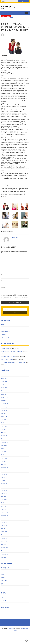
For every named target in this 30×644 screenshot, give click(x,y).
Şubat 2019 (4, 532)
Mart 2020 (4, 497)
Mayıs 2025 (4, 407)
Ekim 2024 (4, 429)
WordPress (11, 629)
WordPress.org (5, 607)
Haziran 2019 (4, 519)
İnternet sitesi (4, 288)
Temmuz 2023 (5, 439)
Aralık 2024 (4, 423)
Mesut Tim (4, 581)
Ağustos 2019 (5, 513)
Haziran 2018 (4, 554)
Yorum (3, 256)
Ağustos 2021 (5, 484)
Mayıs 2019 (4, 522)
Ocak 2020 (4, 500)
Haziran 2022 (4, 471)
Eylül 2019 (4, 509)
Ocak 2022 (4, 481)
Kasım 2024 (4, 426)
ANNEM (12, 18)
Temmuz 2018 (5, 551)
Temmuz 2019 (5, 516)
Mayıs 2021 (4, 490)
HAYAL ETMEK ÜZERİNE (7, 359)
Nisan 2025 (4, 410)
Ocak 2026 (4, 381)
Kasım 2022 (4, 458)
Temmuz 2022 (5, 468)
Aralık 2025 (4, 385)
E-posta (3, 281)
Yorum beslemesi (6, 604)
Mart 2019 (4, 529)
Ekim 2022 (4, 461)
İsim (2, 274)
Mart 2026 (4, 375)
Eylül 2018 (4, 545)
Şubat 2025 (4, 417)
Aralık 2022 (4, 455)
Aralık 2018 (4, 538)
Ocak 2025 (4, 420)
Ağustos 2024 (5, 436)
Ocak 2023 (4, 452)
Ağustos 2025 (5, 397)
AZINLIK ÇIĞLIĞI (5, 348)
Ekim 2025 (4, 391)
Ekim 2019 (4, 506)
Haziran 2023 (4, 442)
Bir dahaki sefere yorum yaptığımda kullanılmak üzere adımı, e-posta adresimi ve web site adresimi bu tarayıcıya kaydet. (15, 297)
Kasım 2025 (4, 388)
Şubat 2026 (4, 378)
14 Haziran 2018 (15, 35)
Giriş (2, 598)
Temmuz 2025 (5, 401)
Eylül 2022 (4, 465)
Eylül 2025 (4, 394)
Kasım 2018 (4, 541)
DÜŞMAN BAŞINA (5, 331)
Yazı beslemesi (5, 601)
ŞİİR (2, 584)
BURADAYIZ (4, 571)
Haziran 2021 (4, 487)
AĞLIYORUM (4, 328)
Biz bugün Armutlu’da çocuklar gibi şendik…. (12, 351)
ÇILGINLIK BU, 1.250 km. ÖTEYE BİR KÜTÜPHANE (13, 363)
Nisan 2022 (4, 477)
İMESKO (3, 577)
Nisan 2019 (4, 525)
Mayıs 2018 (4, 557)
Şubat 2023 (4, 449)
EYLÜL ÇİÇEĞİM (5, 338)
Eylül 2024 (4, 433)
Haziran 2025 (4, 404)
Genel (3, 574)
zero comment (23, 35)
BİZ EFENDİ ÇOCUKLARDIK (8, 356)
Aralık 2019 (4, 503)
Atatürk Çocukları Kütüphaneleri (9, 568)
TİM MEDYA (4, 587)
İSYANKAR (4, 334)
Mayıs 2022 (4, 474)
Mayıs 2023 (4, 445)
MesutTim (7, 35)
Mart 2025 (4, 413)
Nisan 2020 (4, 493)
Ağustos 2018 (5, 548)
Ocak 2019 (4, 535)
